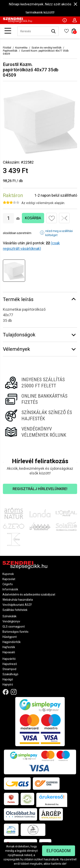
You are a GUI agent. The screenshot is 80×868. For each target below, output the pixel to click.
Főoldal (7, 48)
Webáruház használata (18, 600)
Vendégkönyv (11, 621)
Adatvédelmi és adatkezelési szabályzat (29, 594)
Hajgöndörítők (12, 642)
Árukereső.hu (52, 804)
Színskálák (9, 616)
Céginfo (8, 584)
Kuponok (8, 574)
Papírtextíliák (10, 51)
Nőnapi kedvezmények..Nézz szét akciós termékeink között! (40, 8)
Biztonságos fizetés (15, 632)
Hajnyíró (8, 684)
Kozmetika (21, 48)
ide (64, 864)
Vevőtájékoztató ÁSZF (17, 605)
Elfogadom (59, 851)
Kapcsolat (9, 579)
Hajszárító (9, 659)
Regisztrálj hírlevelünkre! (40, 489)
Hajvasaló (9, 652)
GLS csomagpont (14, 627)
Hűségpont (10, 637)
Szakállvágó (10, 674)
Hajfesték (9, 647)
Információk (10, 589)
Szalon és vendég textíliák (46, 48)
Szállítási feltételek (15, 610)
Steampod (9, 669)
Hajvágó (8, 679)
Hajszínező (10, 664)
